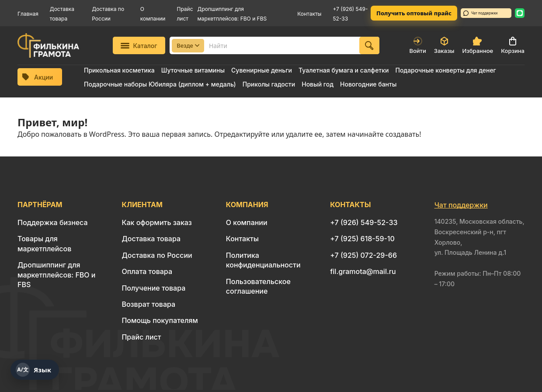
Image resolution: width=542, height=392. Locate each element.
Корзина (513, 45)
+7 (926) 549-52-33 (364, 222)
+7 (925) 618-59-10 (362, 239)
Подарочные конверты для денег (445, 70)
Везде (188, 45)
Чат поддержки (480, 13)
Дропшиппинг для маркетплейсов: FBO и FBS (56, 275)
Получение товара (153, 288)
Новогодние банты (368, 84)
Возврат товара (148, 304)
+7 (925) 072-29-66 (363, 255)
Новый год (318, 84)
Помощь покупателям (160, 320)
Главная (28, 14)
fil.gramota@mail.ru (363, 271)
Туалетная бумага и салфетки (344, 70)
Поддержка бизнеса (53, 222)
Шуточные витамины (193, 70)
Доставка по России (157, 255)
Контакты (309, 14)
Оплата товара (147, 271)
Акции (38, 77)
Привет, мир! (52, 122)
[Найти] (369, 45)
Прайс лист (141, 337)
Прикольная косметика (119, 70)
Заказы (444, 45)
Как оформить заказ (157, 222)
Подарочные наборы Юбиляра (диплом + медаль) (160, 84)
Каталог (139, 46)
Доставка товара (151, 239)
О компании (247, 222)
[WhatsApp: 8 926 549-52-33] (520, 13)
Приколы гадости (269, 84)
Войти (417, 45)
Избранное (478, 45)
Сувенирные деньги (262, 70)
